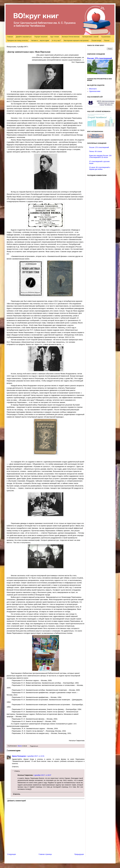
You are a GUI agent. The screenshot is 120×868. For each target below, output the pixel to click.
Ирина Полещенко (19, 756)
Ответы (17, 771)
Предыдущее (79, 854)
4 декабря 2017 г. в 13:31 (36, 756)
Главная (10, 37)
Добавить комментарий (17, 801)
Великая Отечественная (71, 37)
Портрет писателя (41, 37)
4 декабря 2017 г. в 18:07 (42, 775)
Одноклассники (95, 91)
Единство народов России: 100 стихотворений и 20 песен (100, 156)
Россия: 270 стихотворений (100, 58)
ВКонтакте (93, 89)
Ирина (20, 746)
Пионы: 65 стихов (96, 151)
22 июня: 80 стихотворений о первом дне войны (100, 168)
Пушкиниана (106, 37)
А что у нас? (56, 40)
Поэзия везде (96, 40)
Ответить (15, 767)
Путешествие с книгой (90, 37)
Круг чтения (55, 37)
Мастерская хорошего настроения (76, 40)
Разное (107, 40)
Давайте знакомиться (24, 37)
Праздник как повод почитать (18, 40)
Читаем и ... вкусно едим (40, 40)
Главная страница (45, 854)
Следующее (12, 854)
